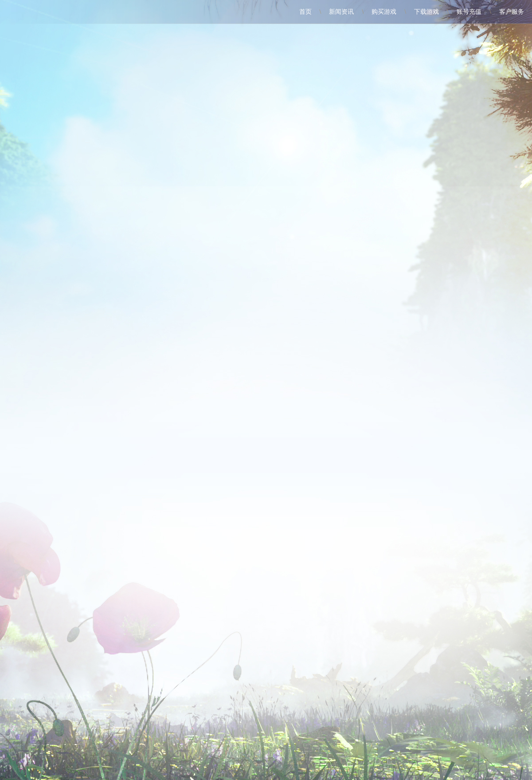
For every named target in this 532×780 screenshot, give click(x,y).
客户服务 (512, 12)
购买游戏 (384, 12)
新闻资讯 (341, 12)
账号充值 (469, 12)
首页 (305, 12)
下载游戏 (426, 12)
